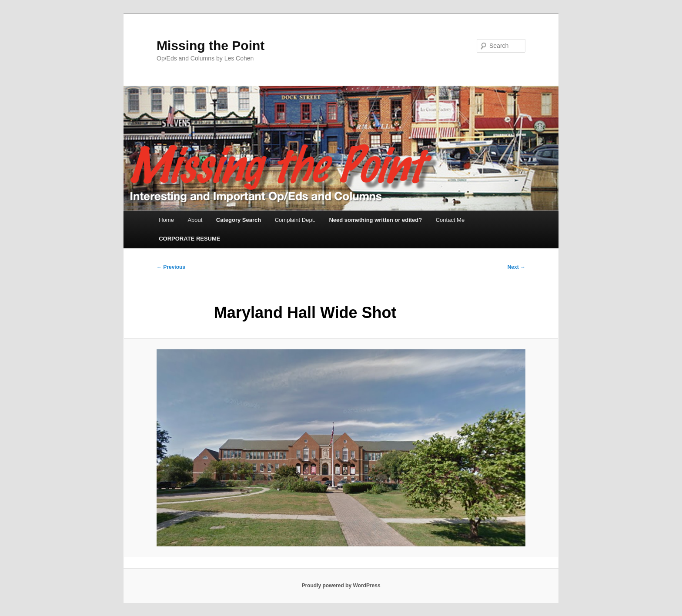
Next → (517, 267)
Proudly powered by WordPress (341, 586)
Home (166, 220)
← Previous (171, 267)
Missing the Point (211, 45)
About (195, 220)
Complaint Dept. (295, 220)
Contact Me (450, 220)
